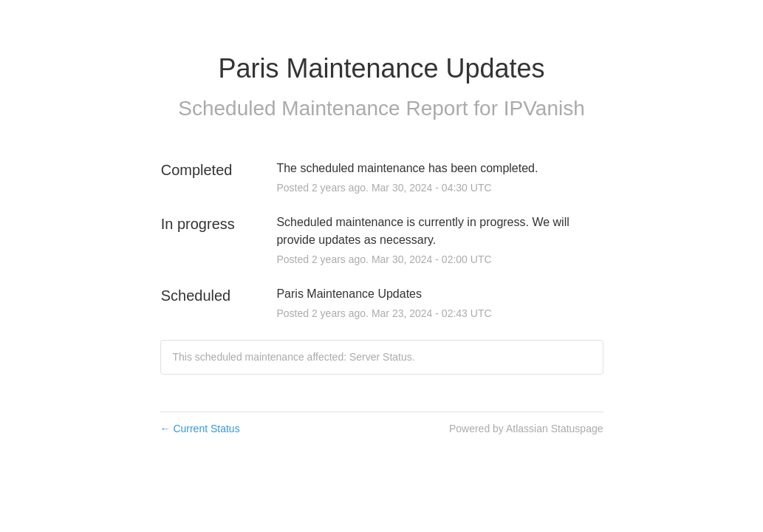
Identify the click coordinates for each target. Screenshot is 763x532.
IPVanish (544, 108)
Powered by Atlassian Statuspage (526, 429)
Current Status (200, 429)
